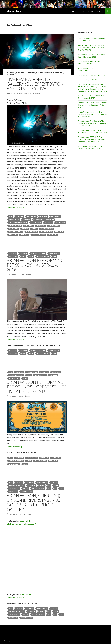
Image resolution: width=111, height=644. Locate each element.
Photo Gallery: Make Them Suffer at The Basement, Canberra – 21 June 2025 (92, 105)
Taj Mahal (59, 232)
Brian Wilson (14, 220)
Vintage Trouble (39, 235)
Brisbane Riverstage (17, 485)
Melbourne (13, 256)
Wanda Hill (12, 75)
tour (54, 256)
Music (56, 485)
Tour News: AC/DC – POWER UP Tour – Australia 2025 (91, 97)
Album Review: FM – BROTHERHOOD (86, 69)
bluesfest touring (38, 253)
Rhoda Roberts (47, 229)
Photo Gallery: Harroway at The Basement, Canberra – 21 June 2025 (92, 131)
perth (31, 256)
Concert (31, 485)
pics (49, 489)
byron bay (27, 220)
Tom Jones (13, 235)
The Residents (14, 378)
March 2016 (41, 226)
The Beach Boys (43, 256)
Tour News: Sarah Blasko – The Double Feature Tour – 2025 (90, 147)
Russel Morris (31, 232)
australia (29, 482)
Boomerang (55, 217)
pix (55, 489)
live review (29, 226)
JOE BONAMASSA (15, 226)
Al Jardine (19, 217)
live (49, 485)
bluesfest (43, 217)
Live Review (30, 73)
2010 (10, 482)
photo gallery (38, 489)
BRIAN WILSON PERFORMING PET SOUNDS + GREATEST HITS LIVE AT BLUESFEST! (37, 387)
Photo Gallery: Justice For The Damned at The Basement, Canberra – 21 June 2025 (92, 114)
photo (26, 489)
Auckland (23, 253)
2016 (10, 217)
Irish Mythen (60, 223)
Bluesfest (11, 73)
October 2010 (14, 489)
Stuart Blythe (57, 73)
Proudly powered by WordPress (15, 641)
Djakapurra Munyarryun (44, 220)
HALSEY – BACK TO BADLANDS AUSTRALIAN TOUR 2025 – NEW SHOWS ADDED (91, 48)
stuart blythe (46, 232)
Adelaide (12, 253)
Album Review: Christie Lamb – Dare (92, 75)
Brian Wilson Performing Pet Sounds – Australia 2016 (35, 265)
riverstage (13, 492)
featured (48, 223)
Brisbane (54, 482)
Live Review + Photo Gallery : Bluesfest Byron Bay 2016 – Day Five (35, 84)
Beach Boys (31, 217)
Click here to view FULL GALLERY (22, 524)
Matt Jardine (54, 226)
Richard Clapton (16, 232)
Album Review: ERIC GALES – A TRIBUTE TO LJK (91, 63)
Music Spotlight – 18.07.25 (88, 80)
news (23, 256)
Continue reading (15, 207)
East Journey (36, 223)
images (41, 485)
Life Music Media (13, 11)
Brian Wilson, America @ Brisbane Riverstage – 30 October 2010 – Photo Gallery (34, 502)
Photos (90, 11)
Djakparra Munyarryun (18, 223)
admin (37, 93)
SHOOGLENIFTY (40, 375)
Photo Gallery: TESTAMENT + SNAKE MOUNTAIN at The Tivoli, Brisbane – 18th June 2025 (91, 139)
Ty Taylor (25, 235)
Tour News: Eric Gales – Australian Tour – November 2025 (92, 56)
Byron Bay (21, 73)
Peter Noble (14, 229)
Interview (100, 11)
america (19, 482)
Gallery (12, 93)
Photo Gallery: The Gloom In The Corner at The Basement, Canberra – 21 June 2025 (92, 123)
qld (61, 489)
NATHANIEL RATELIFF (16, 375)
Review (81, 11)
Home (73, 11)
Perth (53, 345)
